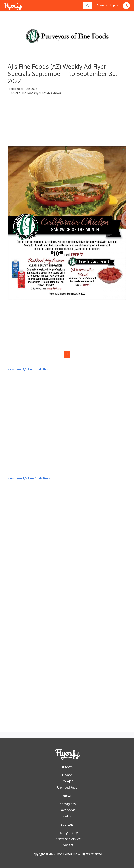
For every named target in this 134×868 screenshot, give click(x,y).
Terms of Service (67, 839)
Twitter (67, 816)
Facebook (67, 810)
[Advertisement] (67, 122)
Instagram (67, 804)
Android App (67, 787)
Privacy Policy (67, 833)
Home (67, 775)
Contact (67, 845)
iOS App (67, 781)
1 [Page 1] (67, 354)
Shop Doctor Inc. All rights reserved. (79, 854)
